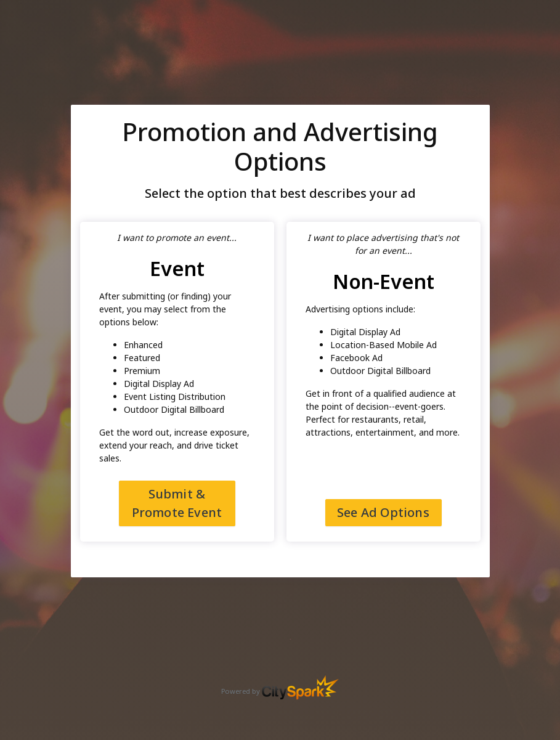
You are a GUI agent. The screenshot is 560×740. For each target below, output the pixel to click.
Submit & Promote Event (177, 503)
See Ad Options (383, 512)
